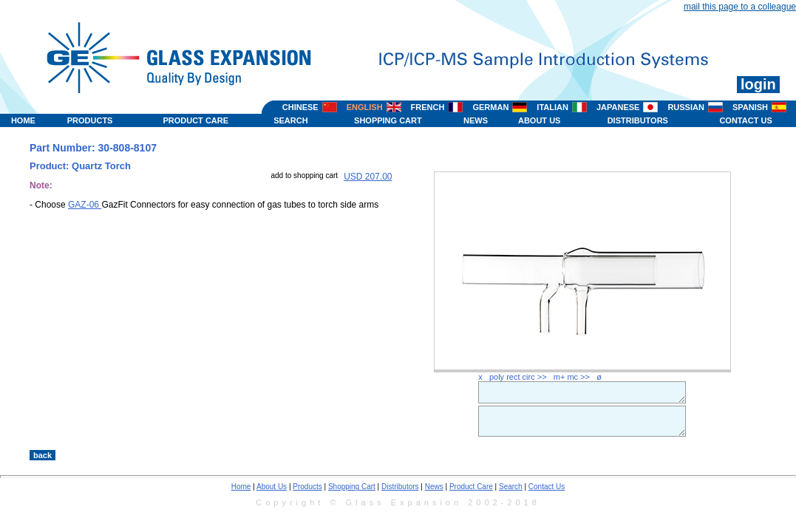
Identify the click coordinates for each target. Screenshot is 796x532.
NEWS (476, 120)
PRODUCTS (90, 120)
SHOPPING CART (388, 120)
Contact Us (547, 487)
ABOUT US (539, 120)
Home (241, 487)
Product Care (471, 487)
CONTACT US (745, 120)
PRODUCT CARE (195, 120)
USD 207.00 (368, 177)
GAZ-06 (85, 205)
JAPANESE (618, 107)
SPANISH (750, 107)
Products (307, 487)
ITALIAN (552, 107)
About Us (272, 487)
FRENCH (428, 107)
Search (511, 487)
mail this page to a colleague (740, 7)
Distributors (400, 487)
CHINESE (300, 107)
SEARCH (290, 120)
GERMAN (490, 107)
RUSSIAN (686, 107)
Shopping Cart (352, 487)
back (42, 455)
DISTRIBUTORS (638, 120)
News (434, 487)
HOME (23, 120)
